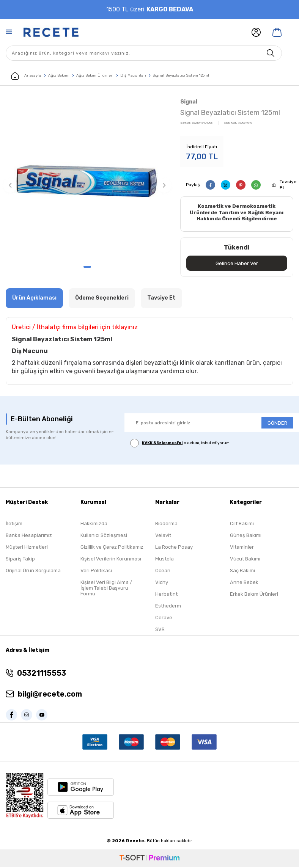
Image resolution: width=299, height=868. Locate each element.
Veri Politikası (96, 571)
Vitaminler (242, 548)
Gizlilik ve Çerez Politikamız (112, 548)
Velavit (163, 536)
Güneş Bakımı (246, 536)
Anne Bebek (244, 583)
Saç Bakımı (242, 571)
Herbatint (166, 595)
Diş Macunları (133, 75)
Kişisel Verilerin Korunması (111, 560)
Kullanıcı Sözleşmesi (104, 536)
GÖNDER (277, 423)
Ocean (163, 571)
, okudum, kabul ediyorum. (180, 444)
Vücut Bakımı (245, 560)
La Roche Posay (174, 548)
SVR (160, 630)
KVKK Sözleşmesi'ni (162, 444)
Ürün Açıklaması (34, 299)
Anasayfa (26, 76)
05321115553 (42, 674)
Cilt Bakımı (242, 524)
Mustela (164, 560)
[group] (87, 179)
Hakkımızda (94, 524)
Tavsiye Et (288, 185)
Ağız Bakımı (59, 75)
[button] (87, 267)
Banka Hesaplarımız (29, 536)
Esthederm (168, 607)
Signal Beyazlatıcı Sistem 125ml (181, 75)
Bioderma (166, 524)
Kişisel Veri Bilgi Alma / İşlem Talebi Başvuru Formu (106, 589)
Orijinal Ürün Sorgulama (33, 571)
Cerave (164, 618)
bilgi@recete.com (50, 695)
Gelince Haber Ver (237, 263)
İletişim (14, 524)
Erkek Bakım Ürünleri (254, 595)
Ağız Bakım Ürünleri (95, 75)
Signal (189, 102)
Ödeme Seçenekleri (102, 299)
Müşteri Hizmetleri (27, 548)
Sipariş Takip (20, 560)
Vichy (162, 583)
